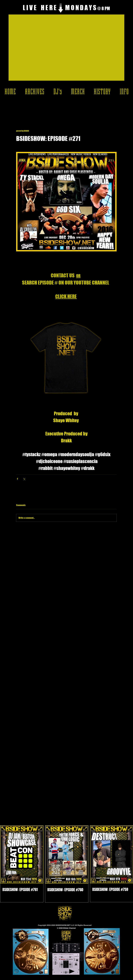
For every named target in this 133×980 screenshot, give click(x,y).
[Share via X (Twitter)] (24, 479)
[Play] (72, 971)
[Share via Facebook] (17, 479)
